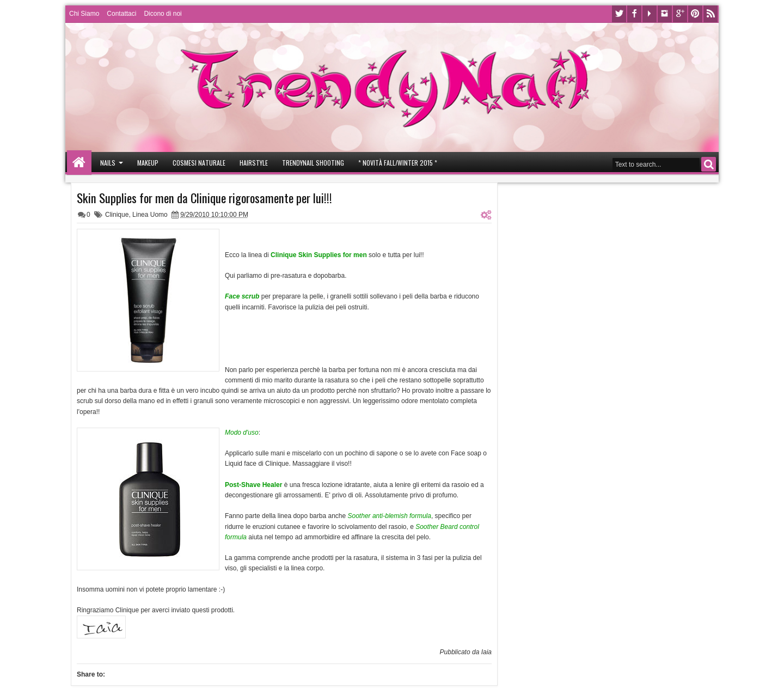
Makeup (148, 163)
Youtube (650, 14)
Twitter (619, 14)
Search (709, 164)
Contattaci (121, 14)
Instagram (665, 14)
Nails (108, 163)
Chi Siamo (84, 14)
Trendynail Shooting (313, 163)
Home (79, 163)
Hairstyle (254, 163)
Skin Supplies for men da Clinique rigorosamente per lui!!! (204, 198)
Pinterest (695, 14)
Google (680, 14)
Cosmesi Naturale (199, 163)
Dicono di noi (163, 14)
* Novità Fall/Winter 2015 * (398, 163)
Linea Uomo (150, 215)
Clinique (117, 215)
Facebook (634, 14)
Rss (710, 14)
